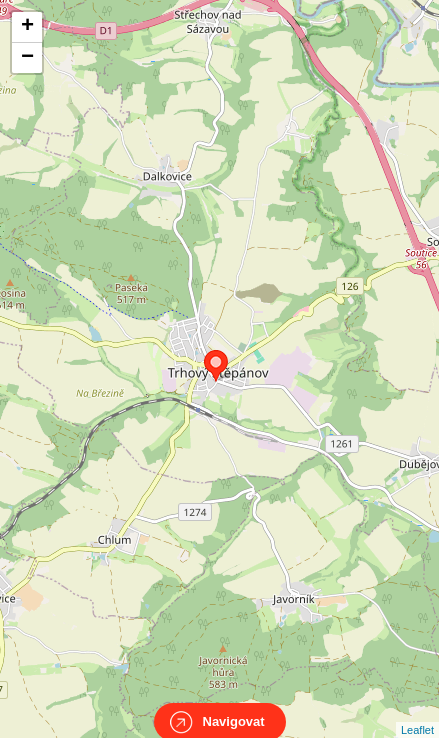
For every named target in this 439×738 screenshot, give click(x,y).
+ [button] (27, 27)
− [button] (27, 58)
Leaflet (417, 712)
